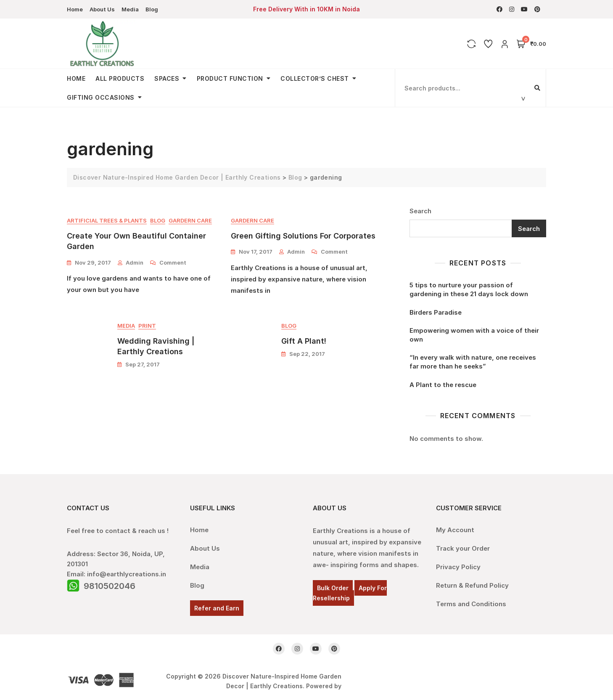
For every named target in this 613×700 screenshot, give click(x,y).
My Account (455, 530)
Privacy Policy (458, 567)
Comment (173, 262)
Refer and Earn (217, 608)
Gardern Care (190, 220)
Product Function (230, 78)
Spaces (167, 78)
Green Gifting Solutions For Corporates (303, 236)
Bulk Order (333, 588)
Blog (152, 9)
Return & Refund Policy (472, 585)
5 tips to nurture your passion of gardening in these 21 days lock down (469, 289)
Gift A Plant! (304, 341)
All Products (120, 78)
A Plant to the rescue (443, 385)
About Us (102, 9)
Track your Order (463, 548)
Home (75, 9)
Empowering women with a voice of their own (474, 335)
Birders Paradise (436, 312)
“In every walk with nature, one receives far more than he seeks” (473, 362)
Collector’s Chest (315, 78)
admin (135, 262)
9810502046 (110, 586)
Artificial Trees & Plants (107, 220)
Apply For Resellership (350, 593)
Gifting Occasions (101, 97)
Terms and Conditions (471, 604)
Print (147, 326)
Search (420, 211)
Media (130, 9)
